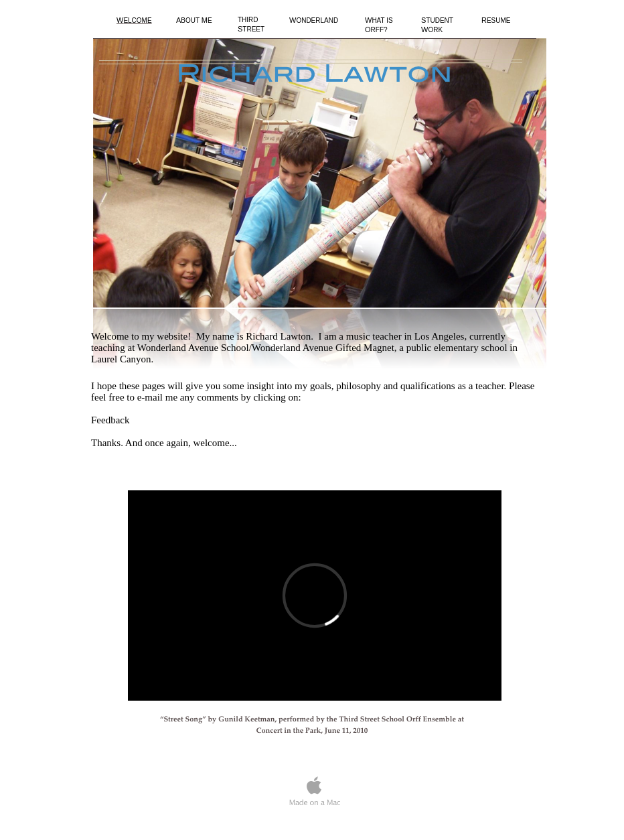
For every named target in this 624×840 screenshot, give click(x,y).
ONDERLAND (314, 20)
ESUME (496, 20)
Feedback (110, 420)
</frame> (315, 596)
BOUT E (194, 20)
